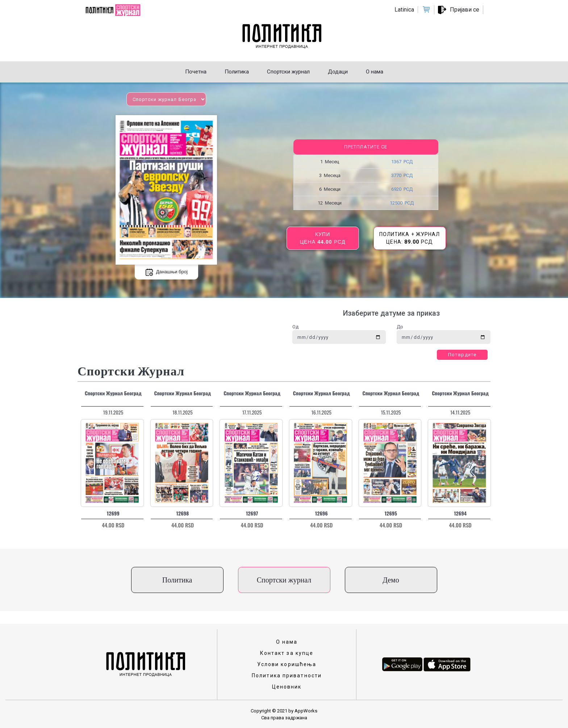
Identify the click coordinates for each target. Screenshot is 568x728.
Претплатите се (366, 147)
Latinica (404, 10)
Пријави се (465, 10)
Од (295, 327)
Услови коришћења (287, 664)
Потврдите (462, 355)
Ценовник (287, 687)
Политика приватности (287, 676)
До (400, 327)
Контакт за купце (287, 653)
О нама (287, 642)
